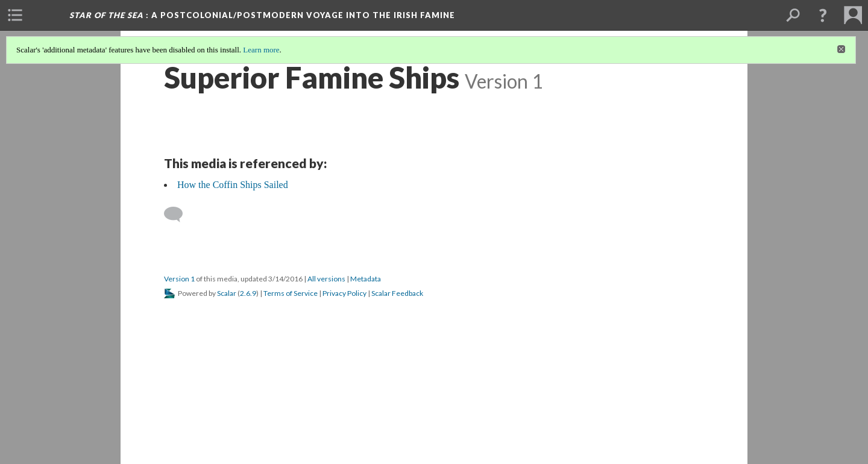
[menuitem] (15, 15)
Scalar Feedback (397, 293)
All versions (326, 279)
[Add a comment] (179, 215)
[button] (823, 15)
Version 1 (179, 279)
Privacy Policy (344, 293)
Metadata (366, 279)
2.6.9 (248, 293)
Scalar (227, 293)
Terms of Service (291, 293)
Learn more (261, 50)
